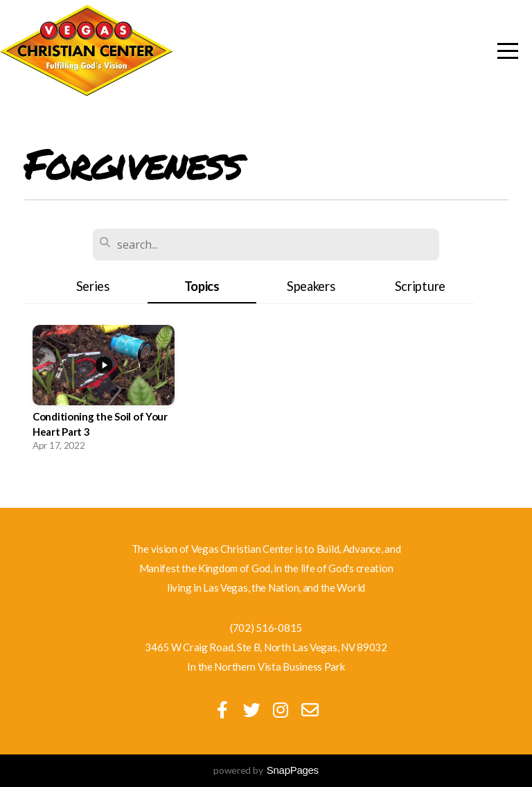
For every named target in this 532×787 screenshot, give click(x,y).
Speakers (311, 286)
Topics (202, 286)
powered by (266, 770)
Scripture (420, 286)
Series (93, 286)
